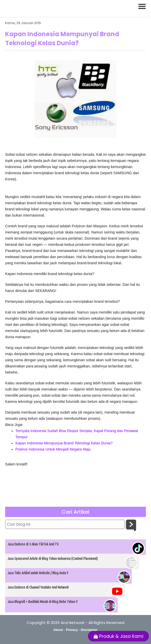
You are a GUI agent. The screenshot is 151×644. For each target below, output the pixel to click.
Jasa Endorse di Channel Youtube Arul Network (38, 587)
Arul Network (73, 623)
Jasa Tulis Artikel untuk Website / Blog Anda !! (38, 573)
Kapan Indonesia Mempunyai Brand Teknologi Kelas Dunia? (64, 443)
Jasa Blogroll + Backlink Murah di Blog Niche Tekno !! (43, 602)
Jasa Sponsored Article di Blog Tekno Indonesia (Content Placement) (53, 559)
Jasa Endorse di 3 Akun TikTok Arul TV (33, 544)
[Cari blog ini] (65, 524)
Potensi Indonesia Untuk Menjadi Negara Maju (53, 449)
